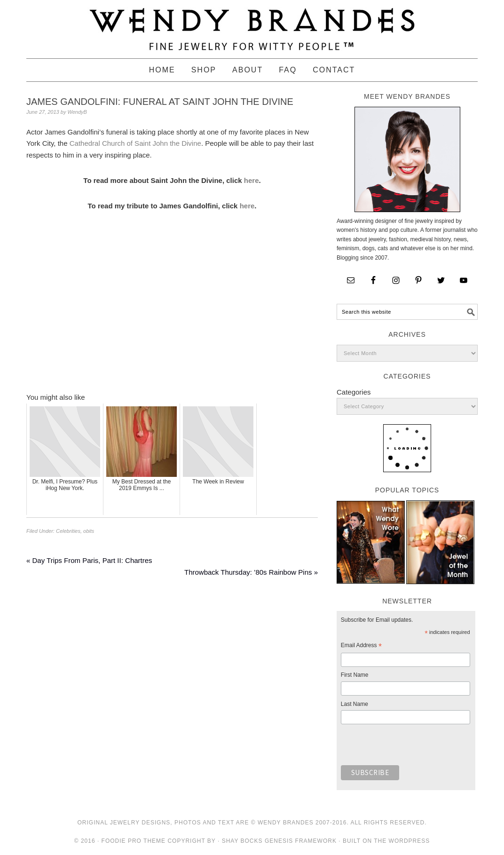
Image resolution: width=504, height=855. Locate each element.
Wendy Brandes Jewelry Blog (252, 25)
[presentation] (412, 747)
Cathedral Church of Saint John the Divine (135, 143)
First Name (355, 675)
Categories (354, 392)
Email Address (361, 647)
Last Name (354, 704)
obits (89, 531)
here (252, 180)
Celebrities (68, 531)
